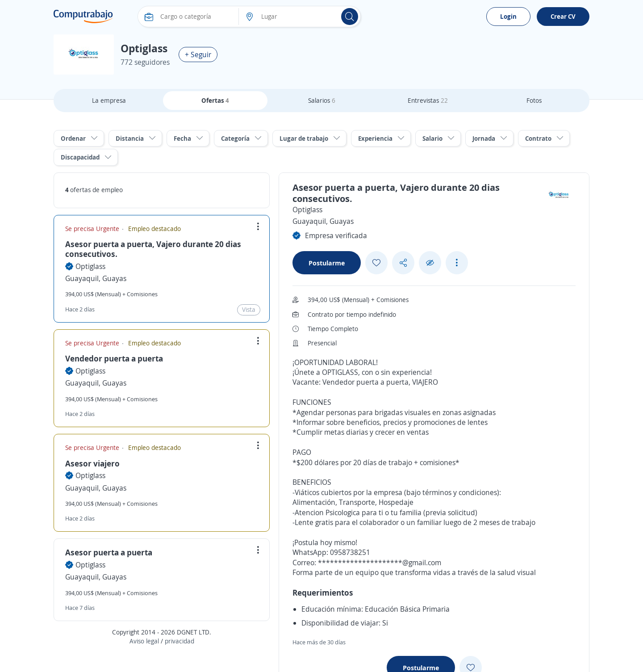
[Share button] (403, 263)
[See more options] (457, 263)
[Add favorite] (376, 263)
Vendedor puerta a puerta (114, 358)
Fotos (534, 100)
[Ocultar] (430, 263)
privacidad (180, 641)
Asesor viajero (92, 463)
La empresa (109, 100)
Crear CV (563, 16)
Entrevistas (428, 100)
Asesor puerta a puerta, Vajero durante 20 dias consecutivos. (153, 249)
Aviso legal (144, 641)
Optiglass (90, 266)
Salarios (322, 100)
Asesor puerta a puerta (109, 552)
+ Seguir (198, 55)
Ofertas (215, 100)
